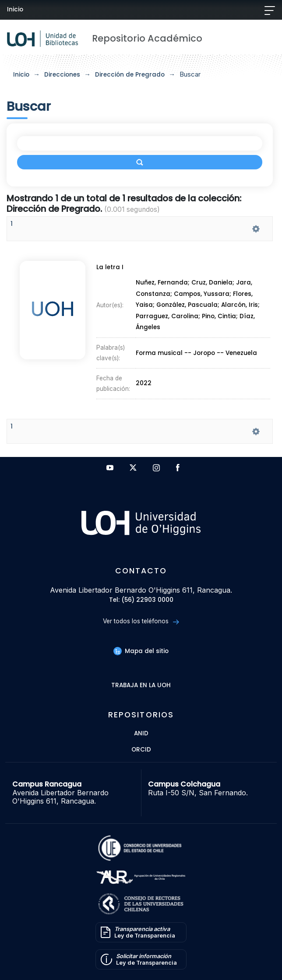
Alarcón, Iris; (240, 305)
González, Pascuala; (189, 305)
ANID (141, 734)
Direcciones (62, 75)
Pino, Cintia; (221, 316)
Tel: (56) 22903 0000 (141, 600)
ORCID (141, 750)
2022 (144, 384)
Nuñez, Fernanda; (164, 283)
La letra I (110, 267)
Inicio (15, 9)
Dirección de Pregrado (130, 75)
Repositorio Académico (147, 38)
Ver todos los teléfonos (141, 621)
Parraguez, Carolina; (169, 316)
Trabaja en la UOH (141, 686)
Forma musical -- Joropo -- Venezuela (196, 353)
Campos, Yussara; (203, 294)
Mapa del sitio (141, 651)
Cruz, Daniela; (214, 283)
